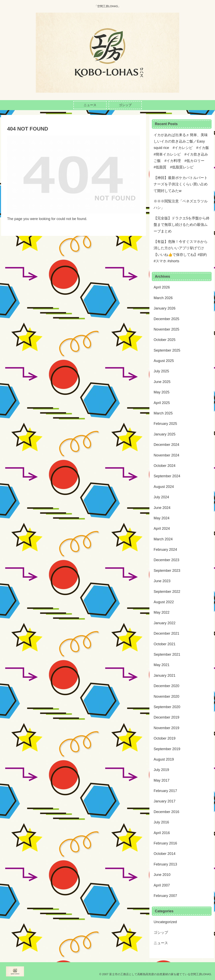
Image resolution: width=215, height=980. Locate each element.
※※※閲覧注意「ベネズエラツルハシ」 (181, 204)
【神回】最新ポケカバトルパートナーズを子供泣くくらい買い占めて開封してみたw (181, 184)
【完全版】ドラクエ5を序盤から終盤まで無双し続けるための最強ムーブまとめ (182, 225)
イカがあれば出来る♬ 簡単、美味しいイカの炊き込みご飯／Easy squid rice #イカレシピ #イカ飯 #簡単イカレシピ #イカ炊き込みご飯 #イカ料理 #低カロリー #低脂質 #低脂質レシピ (182, 151)
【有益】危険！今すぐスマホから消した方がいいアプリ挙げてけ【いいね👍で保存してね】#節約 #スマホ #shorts (181, 251)
